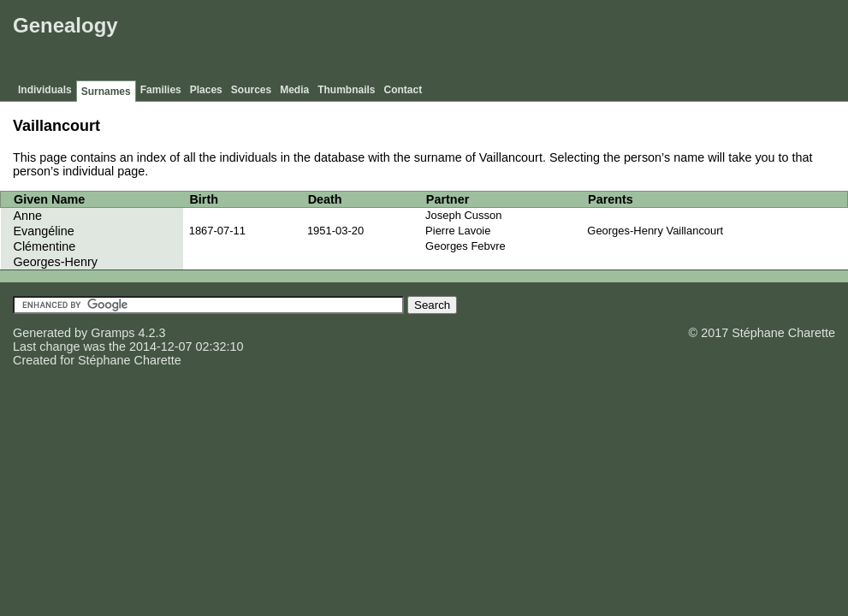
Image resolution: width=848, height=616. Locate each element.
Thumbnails (346, 90)
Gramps (113, 333)
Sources (251, 90)
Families (161, 90)
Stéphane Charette (130, 360)
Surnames (106, 92)
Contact (403, 90)
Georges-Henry (56, 262)
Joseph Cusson (463, 215)
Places (206, 90)
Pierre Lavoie (458, 231)
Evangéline (44, 231)
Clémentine (45, 246)
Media (294, 90)
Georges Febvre (466, 246)
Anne (28, 216)
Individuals (45, 90)
